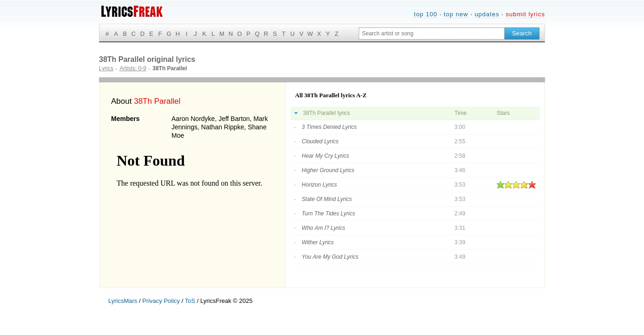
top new (456, 14)
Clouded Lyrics (320, 141)
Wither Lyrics (318, 242)
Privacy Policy (161, 301)
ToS (190, 301)
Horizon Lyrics (319, 185)
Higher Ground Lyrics (328, 170)
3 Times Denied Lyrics (329, 127)
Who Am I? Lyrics (323, 228)
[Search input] (432, 33)
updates (487, 14)
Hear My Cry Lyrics (325, 156)
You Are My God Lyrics (330, 257)
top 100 (426, 14)
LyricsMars (123, 301)
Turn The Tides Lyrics (328, 214)
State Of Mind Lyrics (327, 199)
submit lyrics (525, 14)
